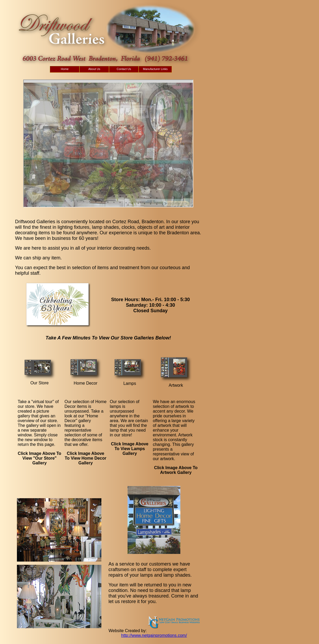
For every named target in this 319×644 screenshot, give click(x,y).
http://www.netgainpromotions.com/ (154, 635)
